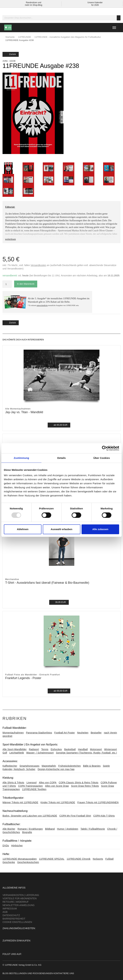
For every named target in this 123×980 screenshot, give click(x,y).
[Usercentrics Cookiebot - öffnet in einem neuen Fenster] (104, 448)
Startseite (10, 37)
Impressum (10, 909)
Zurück (11, 54)
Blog (6, 973)
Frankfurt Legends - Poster (23, 678)
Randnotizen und (34, 3)
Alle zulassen (100, 529)
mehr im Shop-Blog (34, 5)
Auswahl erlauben (61, 529)
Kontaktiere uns (64, 973)
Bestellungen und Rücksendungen (31, 973)
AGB (5, 912)
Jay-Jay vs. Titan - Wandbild (24, 412)
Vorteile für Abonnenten (20, 898)
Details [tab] (61, 458)
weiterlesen (10, 239)
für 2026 (95, 5)
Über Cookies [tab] (102, 458)
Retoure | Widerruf (16, 902)
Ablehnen (23, 529)
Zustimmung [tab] (21, 458)
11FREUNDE (25, 37)
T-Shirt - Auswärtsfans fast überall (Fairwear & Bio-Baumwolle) (47, 583)
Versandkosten (39, 265)
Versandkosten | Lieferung (21, 895)
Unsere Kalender (95, 3)
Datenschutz (11, 915)
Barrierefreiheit (14, 919)
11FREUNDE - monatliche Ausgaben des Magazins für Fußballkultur (68, 37)
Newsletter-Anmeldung (19, 905)
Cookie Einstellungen (17, 922)
